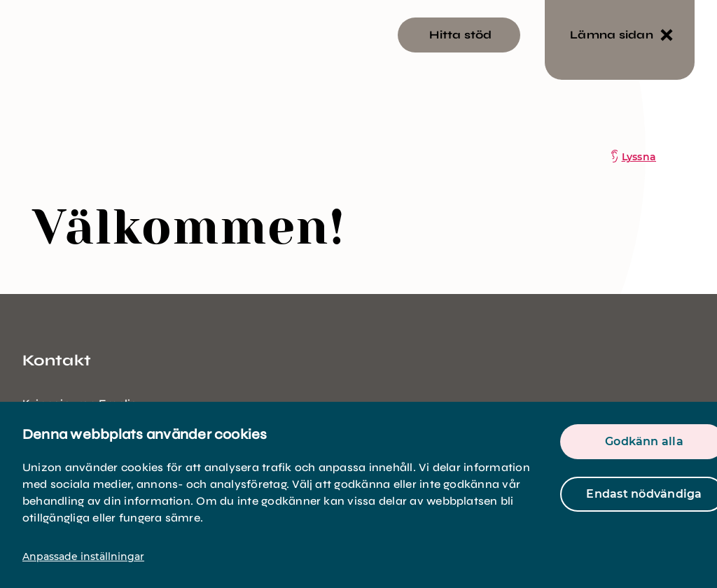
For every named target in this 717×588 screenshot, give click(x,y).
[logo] (84, 103)
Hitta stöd (460, 35)
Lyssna (639, 157)
